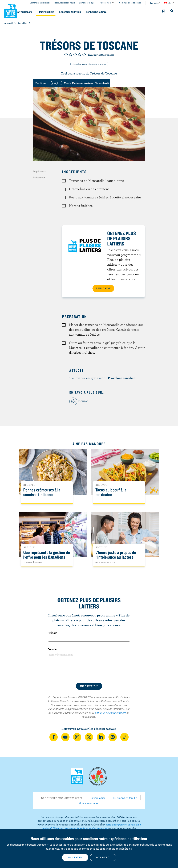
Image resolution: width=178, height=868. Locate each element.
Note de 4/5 (80, 55)
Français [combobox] (154, 3)
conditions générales (120, 849)
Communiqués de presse (130, 3)
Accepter (75, 857)
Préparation (39, 177)
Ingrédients (39, 171)
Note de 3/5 (75, 55)
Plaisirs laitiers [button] (59, 12)
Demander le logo (87, 3)
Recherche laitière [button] (114, 12)
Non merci (103, 857)
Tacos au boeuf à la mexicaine (111, 492)
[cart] (163, 12)
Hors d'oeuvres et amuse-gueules (89, 64)
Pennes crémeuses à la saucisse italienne (42, 492)
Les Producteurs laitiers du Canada (11, 11)
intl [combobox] (169, 3)
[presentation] (89, 670)
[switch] (79, 83)
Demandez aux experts (40, 3)
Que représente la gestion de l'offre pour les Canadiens (47, 555)
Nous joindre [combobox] (106, 3)
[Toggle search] (172, 12)
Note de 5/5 (84, 55)
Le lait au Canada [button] (34, 12)
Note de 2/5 (71, 55)
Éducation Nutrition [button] (85, 12)
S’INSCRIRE (103, 288)
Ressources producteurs (64, 3)
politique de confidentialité (111, 713)
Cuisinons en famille (125, 798)
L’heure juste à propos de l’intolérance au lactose (116, 555)
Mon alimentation (89, 803)
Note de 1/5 (66, 55)
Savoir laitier (98, 798)
